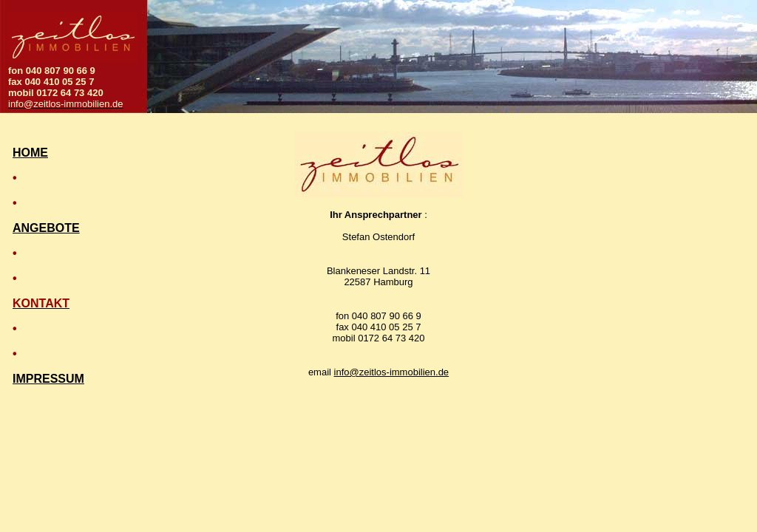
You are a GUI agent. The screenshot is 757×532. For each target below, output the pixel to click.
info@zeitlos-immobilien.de (392, 372)
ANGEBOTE (46, 228)
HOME (30, 153)
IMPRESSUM (48, 379)
